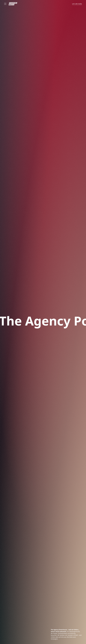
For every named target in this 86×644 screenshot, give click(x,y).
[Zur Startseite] (13, 4)
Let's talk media (77, 4)
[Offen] (5, 4)
